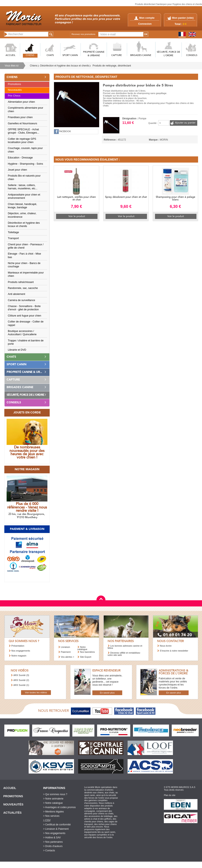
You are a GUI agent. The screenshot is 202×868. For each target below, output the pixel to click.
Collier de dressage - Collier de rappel (26, 323)
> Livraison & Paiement (56, 829)
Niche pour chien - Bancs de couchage (24, 265)
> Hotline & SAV (52, 838)
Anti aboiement (16, 294)
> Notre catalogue (53, 803)
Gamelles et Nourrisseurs (22, 123)
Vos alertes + (68, 657)
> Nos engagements (54, 833)
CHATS (50, 55)
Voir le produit (77, 216)
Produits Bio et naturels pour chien (24, 177)
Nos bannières (87, 652)
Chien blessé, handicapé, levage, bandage (22, 206)
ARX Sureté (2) (21, 680)
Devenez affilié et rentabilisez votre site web (124, 654)
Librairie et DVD (17, 350)
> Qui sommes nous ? (55, 794)
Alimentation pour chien (21, 102)
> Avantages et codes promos (59, 807)
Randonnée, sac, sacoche (23, 288)
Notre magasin (19, 656)
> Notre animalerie (53, 799)
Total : (181, 24)
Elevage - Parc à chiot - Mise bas (24, 255)
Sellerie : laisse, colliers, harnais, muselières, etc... (23, 187)
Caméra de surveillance (21, 300)
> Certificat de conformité (57, 825)
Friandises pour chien (20, 117)
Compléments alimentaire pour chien (26, 109)
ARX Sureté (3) (21, 675)
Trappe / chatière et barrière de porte (26, 342)
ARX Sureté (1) (21, 685)
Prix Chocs (14, 96)
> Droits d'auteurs (53, 846)
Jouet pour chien (17, 170)
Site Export (86, 657)
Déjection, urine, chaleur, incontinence (22, 215)
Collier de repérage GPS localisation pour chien (22, 141)
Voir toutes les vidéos (36, 692)
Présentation (18, 646)
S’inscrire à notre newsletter (174, 651)
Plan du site (170, 795)
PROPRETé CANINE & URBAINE (94, 54)
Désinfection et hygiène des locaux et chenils (65, 66)
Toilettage (13, 232)
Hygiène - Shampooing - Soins (25, 164)
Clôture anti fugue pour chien (25, 316)
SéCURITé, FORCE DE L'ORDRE (169, 54)
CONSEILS (192, 55)
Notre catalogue (82, 648)
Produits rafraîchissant (21, 282)
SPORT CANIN (70, 55)
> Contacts (49, 851)
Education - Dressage (20, 158)
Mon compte (144, 18)
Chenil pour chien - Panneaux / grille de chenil (26, 246)
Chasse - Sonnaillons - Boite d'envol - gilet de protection (24, 308)
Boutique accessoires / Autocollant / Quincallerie (22, 333)
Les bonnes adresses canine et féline (125, 647)
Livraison (65, 647)
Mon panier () (183, 18)
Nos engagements (21, 651)
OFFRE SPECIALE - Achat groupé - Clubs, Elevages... (23, 131)
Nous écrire (166, 646)
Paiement (66, 652)
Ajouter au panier (185, 123)
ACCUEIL (11, 55)
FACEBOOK (65, 132)
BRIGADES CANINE (141, 55)
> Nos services (51, 816)
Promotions (14, 84)
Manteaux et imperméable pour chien (26, 274)
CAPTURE (117, 55)
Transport (13, 238)
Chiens (34, 66)
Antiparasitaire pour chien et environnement (24, 196)
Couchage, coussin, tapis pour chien (25, 150)
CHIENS (30, 55)
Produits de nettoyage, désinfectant (112, 66)
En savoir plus (107, 693)
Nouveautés (15, 90)
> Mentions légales (53, 812)
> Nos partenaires (53, 842)
